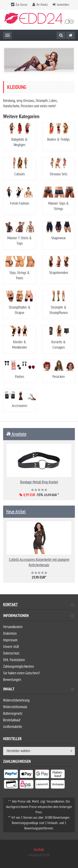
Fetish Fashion (20, 203)
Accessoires (20, 406)
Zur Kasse (22, 5)
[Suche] (61, 35)
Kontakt (39, 605)
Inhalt (39, 690)
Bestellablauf (12, 720)
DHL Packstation (14, 660)
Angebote (16, 434)
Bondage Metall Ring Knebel (39, 482)
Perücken (59, 377)
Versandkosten (13, 627)
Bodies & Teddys (58, 140)
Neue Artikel (16, 512)
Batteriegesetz (13, 714)
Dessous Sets (59, 174)
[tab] (39, 617)
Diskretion (10, 634)
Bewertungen (12, 680)
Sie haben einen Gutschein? (22, 673)
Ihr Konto (42, 5)
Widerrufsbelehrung (16, 700)
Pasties (20, 377)
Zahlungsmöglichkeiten (19, 667)
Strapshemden (59, 273)
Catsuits (20, 174)
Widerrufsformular (15, 707)
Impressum (10, 640)
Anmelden (63, 5)
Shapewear (58, 238)
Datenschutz (11, 653)
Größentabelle (13, 727)
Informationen (39, 616)
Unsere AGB (11, 647)
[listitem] (11, 775)
